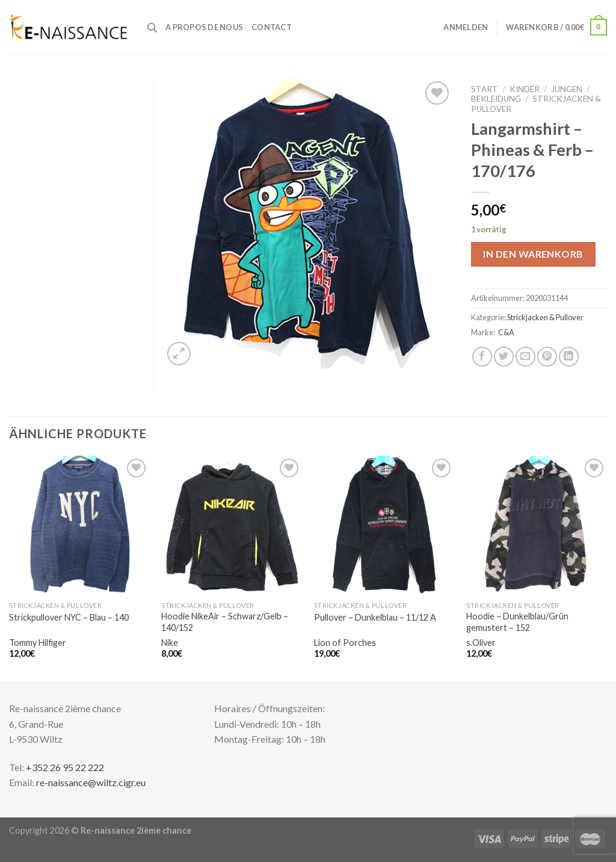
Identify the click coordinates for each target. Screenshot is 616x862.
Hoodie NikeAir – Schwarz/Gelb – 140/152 (225, 622)
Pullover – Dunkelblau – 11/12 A (375, 617)
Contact (272, 27)
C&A (506, 332)
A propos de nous (204, 27)
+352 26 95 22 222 (65, 767)
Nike (170, 643)
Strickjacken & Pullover (545, 317)
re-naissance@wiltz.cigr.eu (91, 782)
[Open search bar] (152, 27)
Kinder (525, 89)
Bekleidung (496, 99)
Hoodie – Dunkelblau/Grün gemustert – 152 (517, 622)
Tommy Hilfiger (38, 643)
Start (485, 89)
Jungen (567, 89)
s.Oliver (481, 643)
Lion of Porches (345, 643)
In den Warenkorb (533, 254)
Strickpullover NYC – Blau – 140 (69, 617)
